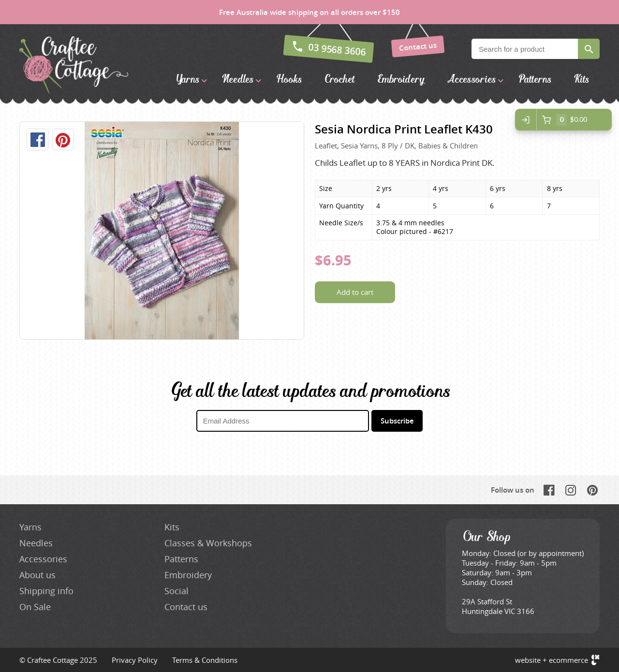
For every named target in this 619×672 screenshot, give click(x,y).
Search (589, 49)
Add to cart (355, 292)
